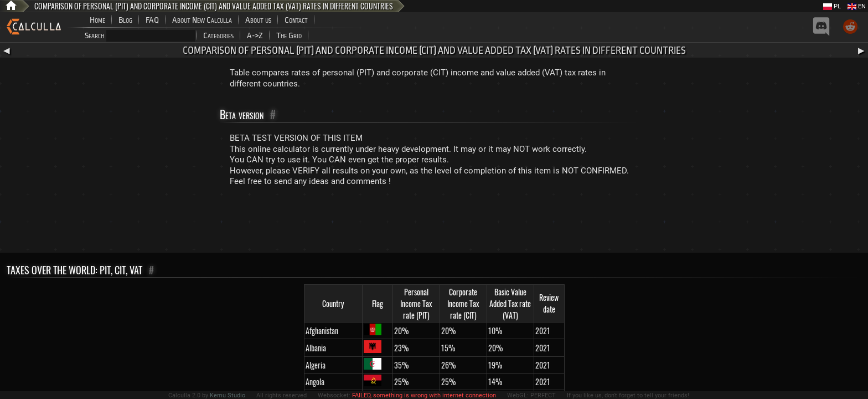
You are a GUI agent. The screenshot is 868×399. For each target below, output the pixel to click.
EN (857, 6)
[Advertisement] (434, 222)
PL (832, 6)
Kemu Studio (228, 395)
